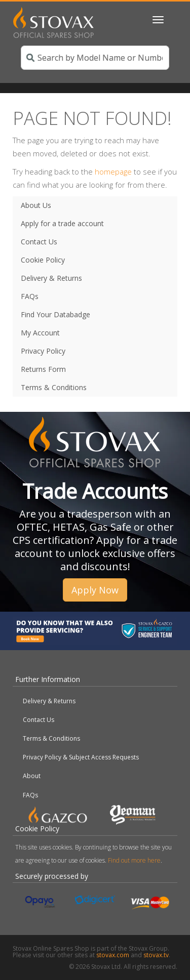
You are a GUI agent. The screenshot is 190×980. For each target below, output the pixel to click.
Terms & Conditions (54, 387)
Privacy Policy (43, 351)
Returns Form (43, 369)
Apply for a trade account (62, 223)
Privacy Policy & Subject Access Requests (81, 757)
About (32, 776)
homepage (113, 172)
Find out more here (134, 860)
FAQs (30, 296)
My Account (40, 333)
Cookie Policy (43, 260)
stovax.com (113, 955)
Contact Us (39, 242)
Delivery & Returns (51, 278)
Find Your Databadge (55, 314)
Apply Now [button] (95, 590)
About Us (36, 205)
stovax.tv (156, 955)
